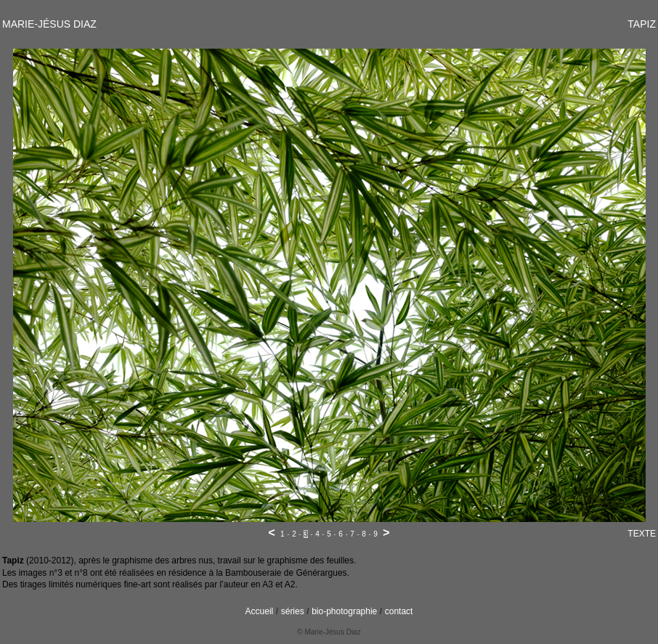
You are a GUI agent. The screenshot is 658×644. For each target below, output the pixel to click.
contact (399, 611)
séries (293, 611)
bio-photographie (344, 611)
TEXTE (642, 534)
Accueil (260, 611)
